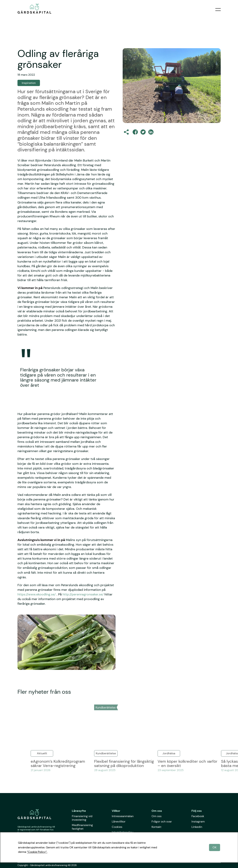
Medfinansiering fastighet (82, 827)
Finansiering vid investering (82, 818)
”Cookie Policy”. (37, 852)
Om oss (157, 816)
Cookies (117, 827)
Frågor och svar (162, 822)
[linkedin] (151, 132)
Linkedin (197, 827)
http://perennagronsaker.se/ (83, 594)
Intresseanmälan (123, 816)
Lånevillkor (119, 822)
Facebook (198, 816)
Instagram (198, 822)
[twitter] (143, 132)
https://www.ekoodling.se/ (37, 594)
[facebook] (135, 132)
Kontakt (156, 827)
